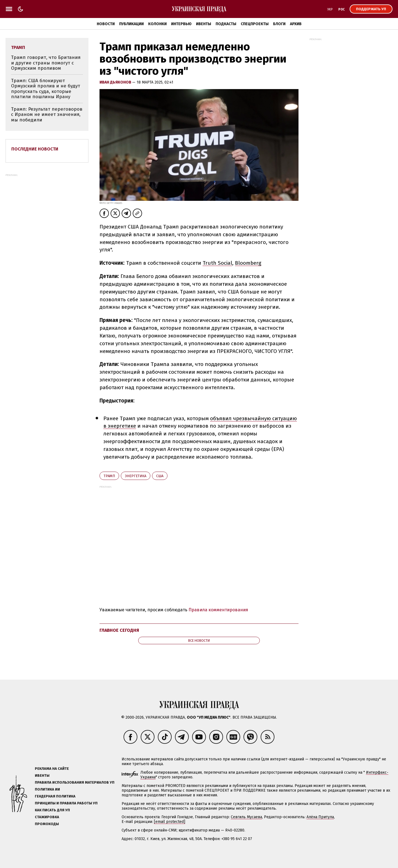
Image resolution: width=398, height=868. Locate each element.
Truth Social (217, 263)
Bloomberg (248, 263)
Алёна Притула (320, 817)
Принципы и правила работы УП (66, 803)
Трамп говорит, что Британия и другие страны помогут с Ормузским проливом (46, 63)
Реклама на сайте (52, 769)
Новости (106, 24)
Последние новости (35, 149)
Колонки (157, 24)
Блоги (279, 24)
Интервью (181, 24)
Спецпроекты (255, 24)
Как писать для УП (52, 810)
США (160, 476)
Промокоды (47, 824)
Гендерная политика (55, 796)
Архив (296, 24)
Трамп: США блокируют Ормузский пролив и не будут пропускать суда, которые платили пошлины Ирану (46, 89)
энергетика (136, 476)
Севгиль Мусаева (246, 817)
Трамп (109, 476)
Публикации (131, 24)
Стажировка (47, 817)
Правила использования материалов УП (75, 782)
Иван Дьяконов (116, 82)
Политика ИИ (47, 789)
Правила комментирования (218, 610)
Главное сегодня (119, 630)
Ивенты (204, 24)
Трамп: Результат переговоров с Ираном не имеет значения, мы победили (47, 115)
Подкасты (226, 24)
